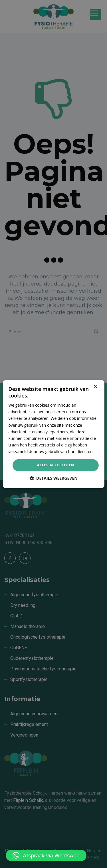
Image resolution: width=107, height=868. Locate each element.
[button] (46, 855)
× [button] (95, 387)
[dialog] (53, 434)
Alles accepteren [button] (55, 465)
